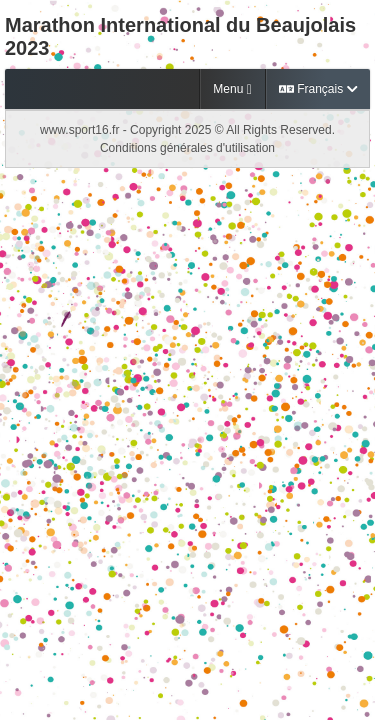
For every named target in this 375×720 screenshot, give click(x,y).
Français (318, 89)
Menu (232, 89)
